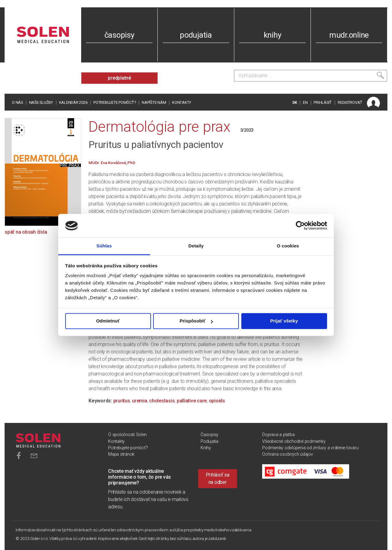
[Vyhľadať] (380, 75)
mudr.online (349, 35)
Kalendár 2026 (73, 102)
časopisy (119, 35)
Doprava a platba (278, 435)
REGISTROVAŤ (350, 102)
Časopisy (209, 435)
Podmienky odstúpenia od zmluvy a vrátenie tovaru (310, 448)
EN (305, 102)
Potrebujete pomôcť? (115, 102)
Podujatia (209, 441)
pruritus (122, 401)
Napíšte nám (154, 102)
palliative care (192, 401)
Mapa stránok (121, 454)
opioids (217, 401)
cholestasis (162, 401)
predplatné (119, 78)
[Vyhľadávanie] (311, 76)
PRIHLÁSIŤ (323, 102)
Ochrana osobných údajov (287, 454)
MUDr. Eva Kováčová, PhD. (112, 163)
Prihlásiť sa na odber (218, 478)
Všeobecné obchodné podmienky (294, 441)
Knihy (206, 448)
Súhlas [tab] (104, 246)
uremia (140, 401)
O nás (17, 102)
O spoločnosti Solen (127, 435)
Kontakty (182, 102)
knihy (273, 35)
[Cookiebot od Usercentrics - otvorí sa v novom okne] (300, 226)
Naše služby (41, 102)
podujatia (196, 35)
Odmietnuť (108, 321)
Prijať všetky (284, 321)
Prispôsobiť (196, 321)
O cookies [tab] (288, 246)
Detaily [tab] (196, 246)
